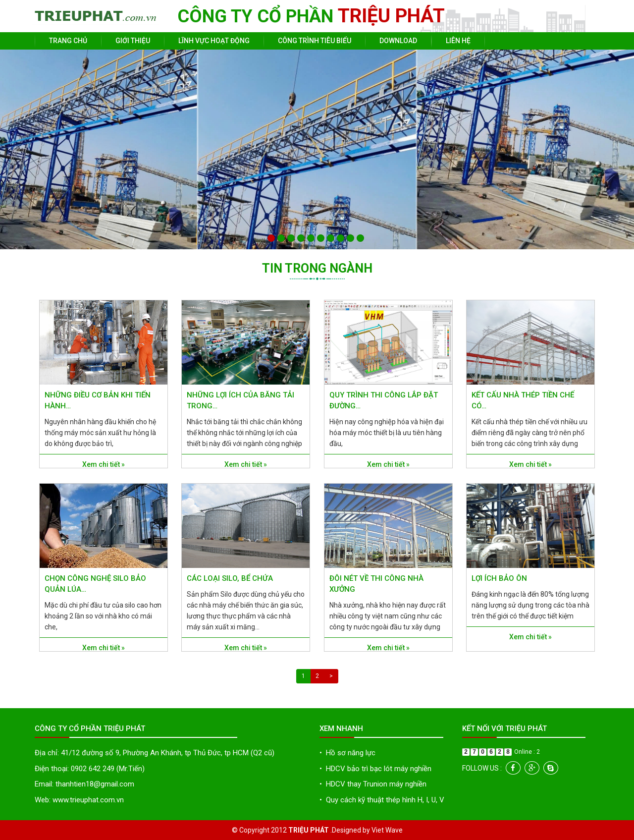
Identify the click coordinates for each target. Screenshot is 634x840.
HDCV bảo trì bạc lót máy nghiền (375, 769)
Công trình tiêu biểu (315, 41)
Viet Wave (387, 830)
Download (398, 41)
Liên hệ (458, 41)
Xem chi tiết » (104, 464)
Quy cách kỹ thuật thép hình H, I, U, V (382, 800)
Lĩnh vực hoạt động (214, 41)
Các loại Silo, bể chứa (230, 578)
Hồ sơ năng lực (347, 753)
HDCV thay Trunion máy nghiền (373, 784)
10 (360, 238)
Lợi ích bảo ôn (499, 578)
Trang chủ (68, 41)
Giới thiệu (133, 41)
